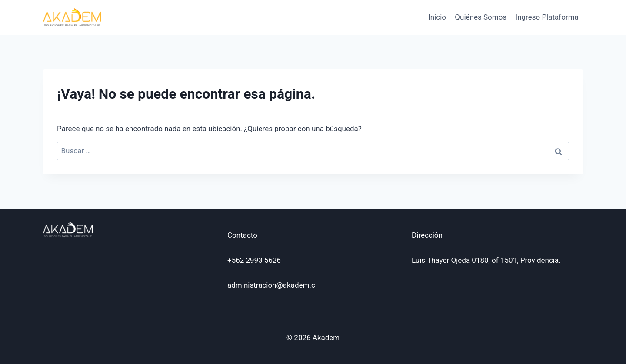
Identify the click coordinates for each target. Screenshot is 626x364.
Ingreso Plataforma (547, 17)
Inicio (437, 17)
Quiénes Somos (481, 17)
